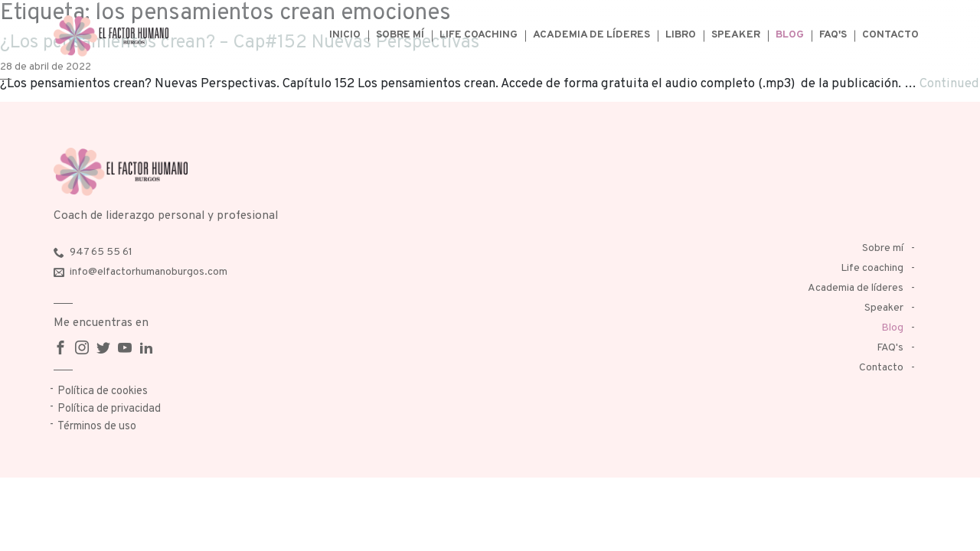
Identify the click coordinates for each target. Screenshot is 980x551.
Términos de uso (97, 427)
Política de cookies (103, 391)
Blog (790, 35)
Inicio (345, 35)
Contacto (890, 35)
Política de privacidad (109, 409)
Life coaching (479, 35)
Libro (681, 35)
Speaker (736, 35)
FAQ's (833, 35)
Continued (949, 84)
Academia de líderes (591, 35)
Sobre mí (400, 35)
